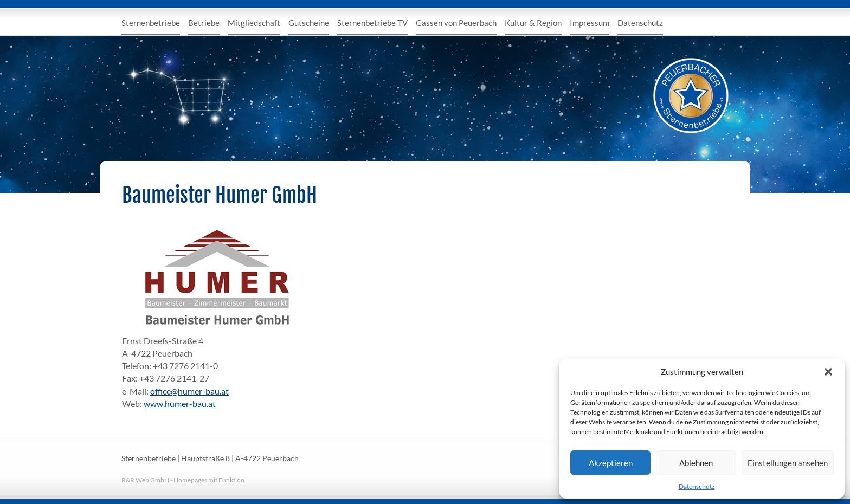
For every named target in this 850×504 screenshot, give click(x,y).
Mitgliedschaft (254, 23)
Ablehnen (696, 463)
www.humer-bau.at (180, 403)
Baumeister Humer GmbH (220, 195)
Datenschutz (697, 486)
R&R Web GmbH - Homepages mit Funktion (183, 480)
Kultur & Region (533, 23)
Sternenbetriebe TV (372, 23)
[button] (828, 372)
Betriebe (204, 23)
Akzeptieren (611, 463)
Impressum (590, 23)
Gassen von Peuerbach (456, 23)
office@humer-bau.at (189, 391)
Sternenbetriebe (151, 23)
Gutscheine (309, 23)
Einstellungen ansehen (788, 463)
